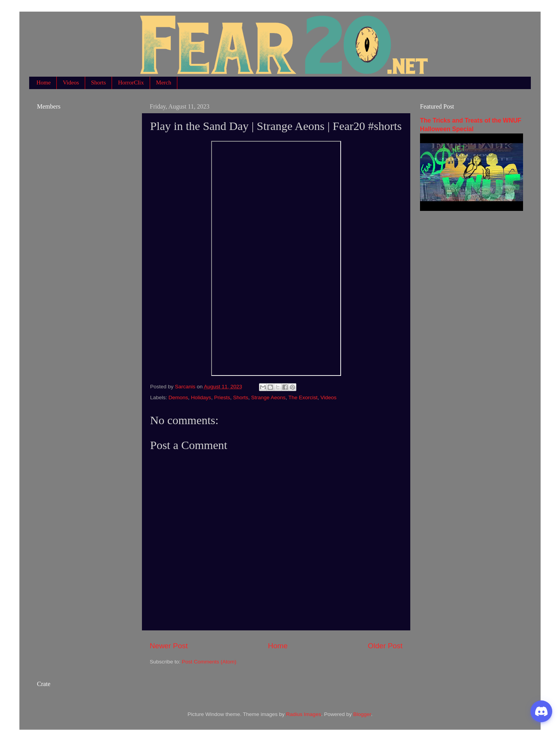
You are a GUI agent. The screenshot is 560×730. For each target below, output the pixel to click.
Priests (222, 397)
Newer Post (169, 646)
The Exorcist (303, 397)
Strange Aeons (269, 397)
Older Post (385, 646)
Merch (164, 82)
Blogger (362, 714)
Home (44, 82)
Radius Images (304, 714)
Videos (71, 82)
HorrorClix (131, 82)
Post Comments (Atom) (209, 662)
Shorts (98, 82)
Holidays (201, 397)
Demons (178, 397)
